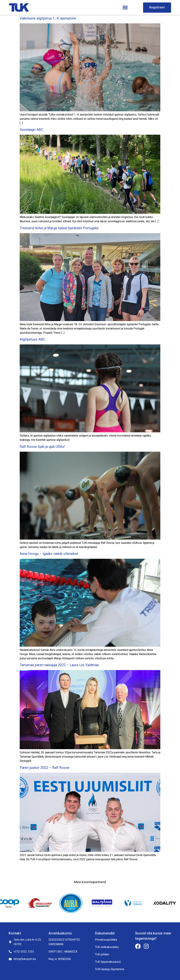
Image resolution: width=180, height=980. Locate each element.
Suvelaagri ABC (31, 130)
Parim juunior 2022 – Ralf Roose (45, 768)
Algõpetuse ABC (32, 339)
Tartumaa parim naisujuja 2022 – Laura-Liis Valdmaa (59, 665)
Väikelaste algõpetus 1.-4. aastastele (48, 18)
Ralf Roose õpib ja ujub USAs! (42, 447)
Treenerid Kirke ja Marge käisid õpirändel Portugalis (59, 228)
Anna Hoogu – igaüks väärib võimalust (49, 554)
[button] (125, 8)
